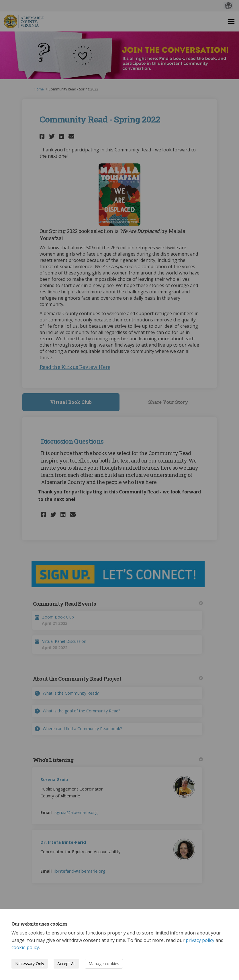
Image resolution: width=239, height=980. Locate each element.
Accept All (66, 964)
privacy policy (200, 940)
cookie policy (25, 947)
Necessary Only (30, 964)
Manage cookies (104, 964)
